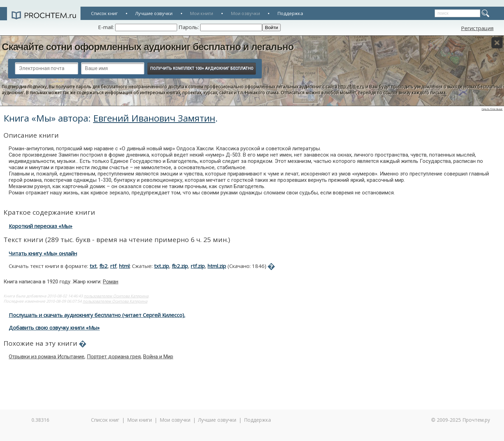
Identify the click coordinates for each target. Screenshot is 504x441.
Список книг (104, 13)
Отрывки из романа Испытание (47, 357)
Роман (111, 282)
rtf (113, 266)
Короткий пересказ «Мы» (41, 226)
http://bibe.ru (351, 87)
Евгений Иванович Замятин (154, 118)
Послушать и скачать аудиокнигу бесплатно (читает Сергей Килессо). (97, 315)
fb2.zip (180, 266)
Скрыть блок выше (492, 109)
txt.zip (162, 266)
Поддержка (290, 13)
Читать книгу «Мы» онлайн (43, 253)
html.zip (217, 266)
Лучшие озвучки (154, 13)
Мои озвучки (246, 13)
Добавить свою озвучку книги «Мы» (54, 328)
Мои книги (202, 13)
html (124, 266)
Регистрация (477, 28)
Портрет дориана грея (114, 357)
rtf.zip (198, 266)
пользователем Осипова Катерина (116, 296)
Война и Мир (158, 357)
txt (93, 266)
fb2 (103, 266)
